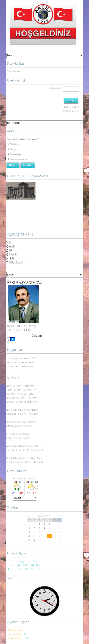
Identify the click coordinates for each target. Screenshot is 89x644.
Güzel (12, 149)
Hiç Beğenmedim (17, 159)
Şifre (58, 94)
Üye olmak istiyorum (71, 111)
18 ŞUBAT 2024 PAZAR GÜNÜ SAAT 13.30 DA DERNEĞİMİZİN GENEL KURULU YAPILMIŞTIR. (22, 362)
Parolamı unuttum (72, 107)
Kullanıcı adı (54, 88)
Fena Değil (14, 154)
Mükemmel (15, 144)
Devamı (37, 335)
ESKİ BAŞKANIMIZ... (25, 283)
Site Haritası (14, 71)
